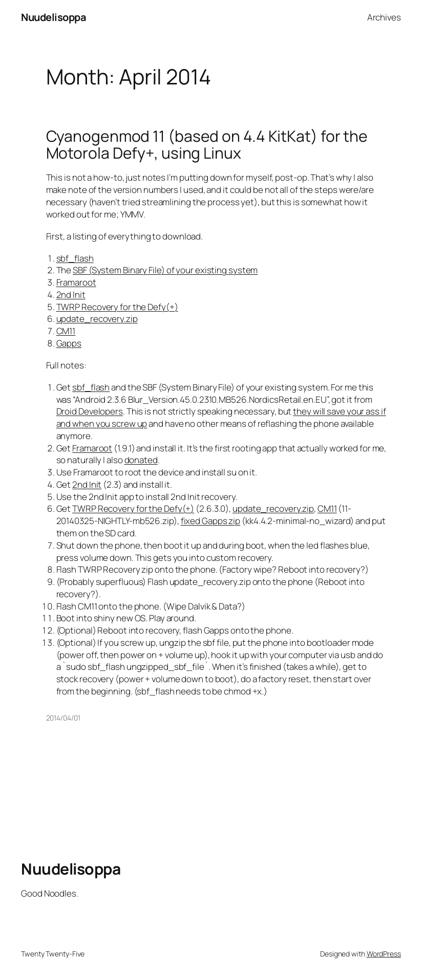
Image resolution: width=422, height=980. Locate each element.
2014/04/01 (63, 718)
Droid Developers (90, 411)
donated (141, 460)
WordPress (384, 954)
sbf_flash (75, 258)
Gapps (69, 343)
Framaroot (76, 282)
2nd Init (71, 295)
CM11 (66, 331)
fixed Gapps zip (211, 521)
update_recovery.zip (97, 319)
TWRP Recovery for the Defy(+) (117, 307)
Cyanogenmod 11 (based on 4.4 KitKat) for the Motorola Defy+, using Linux (207, 145)
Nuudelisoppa (54, 17)
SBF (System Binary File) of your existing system (165, 270)
